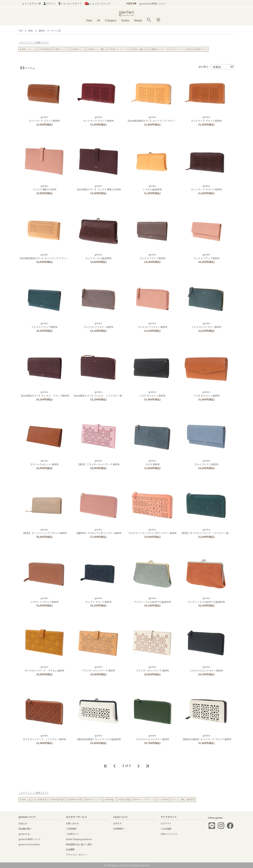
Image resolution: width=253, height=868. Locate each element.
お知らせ (23, 823)
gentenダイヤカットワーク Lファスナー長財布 (44, 737)
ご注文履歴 (166, 829)
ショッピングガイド (70, 4)
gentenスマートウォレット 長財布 (44, 462)
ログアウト (166, 823)
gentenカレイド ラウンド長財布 (98, 600)
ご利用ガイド (72, 834)
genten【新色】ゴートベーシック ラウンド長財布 (44, 531)
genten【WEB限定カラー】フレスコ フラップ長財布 (44, 394)
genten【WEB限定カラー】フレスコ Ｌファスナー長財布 (100, 394)
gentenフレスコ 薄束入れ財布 (45, 188)
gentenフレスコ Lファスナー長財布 (98, 325)
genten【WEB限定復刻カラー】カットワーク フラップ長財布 (47, 256)
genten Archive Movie (29, 844)
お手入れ (118, 823)
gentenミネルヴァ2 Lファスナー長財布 (206, 669)
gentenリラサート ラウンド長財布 (45, 600)
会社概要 (70, 849)
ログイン (50, 4)
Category (111, 20)
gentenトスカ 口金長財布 (153, 188)
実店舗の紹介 (25, 829)
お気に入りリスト (169, 834)
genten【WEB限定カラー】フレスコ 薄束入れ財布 (98, 188)
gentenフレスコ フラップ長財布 (152, 256)
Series (125, 20)
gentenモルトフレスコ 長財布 (206, 462)
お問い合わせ (72, 823)
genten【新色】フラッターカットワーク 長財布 (99, 462)
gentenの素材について (30, 839)
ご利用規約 (71, 829)
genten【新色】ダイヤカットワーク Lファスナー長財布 (207, 531)
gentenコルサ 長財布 (153, 462)
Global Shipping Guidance (79, 839)
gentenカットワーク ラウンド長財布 (98, 119)
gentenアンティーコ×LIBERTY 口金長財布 (153, 600)
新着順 (217, 67)
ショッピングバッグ (98, 4)
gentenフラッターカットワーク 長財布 (99, 669)
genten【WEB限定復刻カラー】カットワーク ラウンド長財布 (155, 119)
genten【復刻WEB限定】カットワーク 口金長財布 (98, 737)
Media (138, 20)
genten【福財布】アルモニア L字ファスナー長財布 (99, 531)
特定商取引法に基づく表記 (79, 844)
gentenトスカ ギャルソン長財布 (152, 394)
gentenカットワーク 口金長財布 (98, 256)
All (99, 20)
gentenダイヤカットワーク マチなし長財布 (44, 669)
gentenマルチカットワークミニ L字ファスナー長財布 (152, 531)
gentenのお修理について (152, 4)
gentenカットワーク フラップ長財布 (44, 119)
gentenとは (24, 834)
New (89, 20)
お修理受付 (119, 829)
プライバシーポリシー (77, 855)
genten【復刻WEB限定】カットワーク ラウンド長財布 (206, 737)
